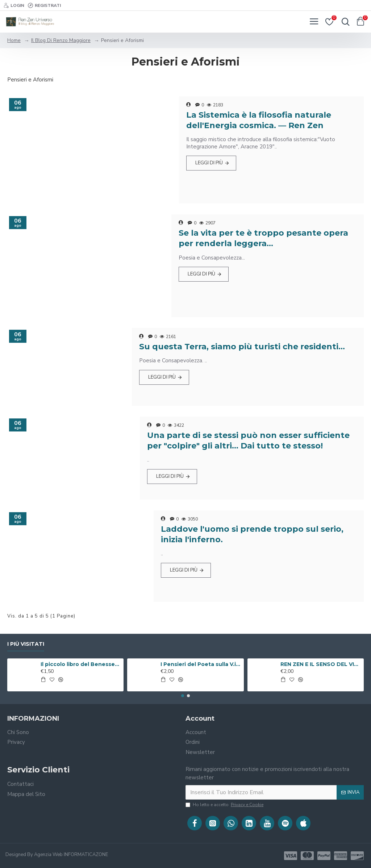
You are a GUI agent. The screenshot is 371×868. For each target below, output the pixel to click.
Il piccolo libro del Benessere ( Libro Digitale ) (81, 664)
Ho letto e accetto (225, 805)
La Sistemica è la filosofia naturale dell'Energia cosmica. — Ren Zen (259, 120)
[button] (183, 696)
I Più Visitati (26, 644)
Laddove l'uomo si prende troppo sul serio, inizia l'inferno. (252, 534)
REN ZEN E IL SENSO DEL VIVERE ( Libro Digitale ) (321, 664)
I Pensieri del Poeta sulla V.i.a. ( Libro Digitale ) (201, 664)
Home (14, 40)
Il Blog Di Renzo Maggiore (61, 40)
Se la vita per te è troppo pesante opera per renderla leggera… (263, 238)
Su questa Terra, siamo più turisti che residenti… (242, 347)
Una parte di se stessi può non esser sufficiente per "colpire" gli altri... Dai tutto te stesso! (248, 441)
